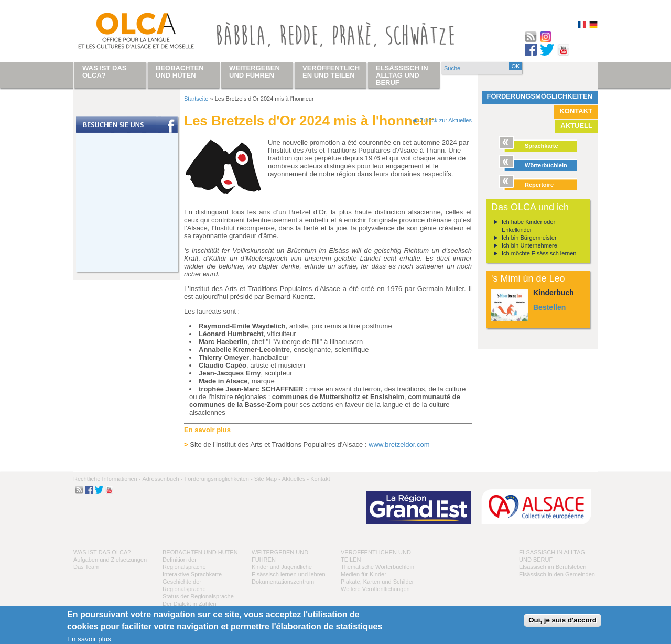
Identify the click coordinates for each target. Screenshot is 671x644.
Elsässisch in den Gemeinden (557, 574)
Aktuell (576, 126)
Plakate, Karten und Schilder (377, 582)
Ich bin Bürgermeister (529, 238)
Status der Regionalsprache (198, 596)
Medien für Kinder (364, 574)
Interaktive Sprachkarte (192, 574)
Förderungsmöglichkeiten (540, 96)
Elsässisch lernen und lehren (289, 574)
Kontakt (576, 111)
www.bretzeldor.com (399, 444)
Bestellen (549, 307)
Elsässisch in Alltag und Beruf (402, 75)
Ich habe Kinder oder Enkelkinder (528, 226)
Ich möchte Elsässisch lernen (539, 253)
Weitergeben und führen (255, 72)
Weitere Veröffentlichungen (375, 589)
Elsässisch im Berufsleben (553, 567)
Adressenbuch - (162, 479)
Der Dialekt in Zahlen (190, 604)
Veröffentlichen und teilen (331, 72)
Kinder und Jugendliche (282, 567)
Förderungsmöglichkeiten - (218, 479)
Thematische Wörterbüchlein (377, 567)
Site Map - (267, 479)
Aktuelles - (295, 479)
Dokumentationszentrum (283, 582)
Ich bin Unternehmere (529, 245)
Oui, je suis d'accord (562, 620)
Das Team (86, 567)
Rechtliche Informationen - (107, 479)
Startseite (196, 99)
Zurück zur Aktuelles (446, 120)
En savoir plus (89, 639)
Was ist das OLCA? (102, 552)
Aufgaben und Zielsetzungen (110, 560)
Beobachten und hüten (200, 552)
